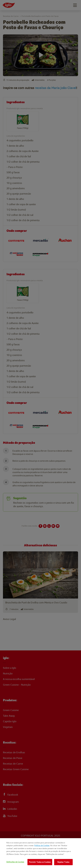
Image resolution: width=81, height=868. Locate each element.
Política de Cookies (42, 845)
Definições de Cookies (15, 862)
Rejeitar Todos (63, 862)
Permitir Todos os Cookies (40, 862)
